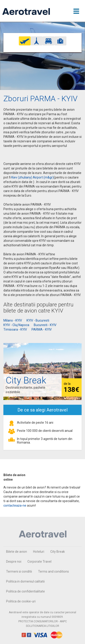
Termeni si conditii (19, 571)
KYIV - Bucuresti (38, 320)
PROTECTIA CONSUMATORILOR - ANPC (43, 621)
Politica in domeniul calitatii (25, 581)
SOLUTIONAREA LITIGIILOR (42, 626)
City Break (58, 552)
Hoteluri (39, 552)
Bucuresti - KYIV (45, 325)
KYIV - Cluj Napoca (16, 325)
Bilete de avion (17, 552)
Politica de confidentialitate (25, 591)
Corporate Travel (39, 562)
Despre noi (14, 562)
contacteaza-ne (15, 505)
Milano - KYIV (13, 320)
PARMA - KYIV (42, 329)
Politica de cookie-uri (21, 601)
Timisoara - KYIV (15, 329)
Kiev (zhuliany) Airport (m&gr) (33, 177)
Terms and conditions (53, 571)
